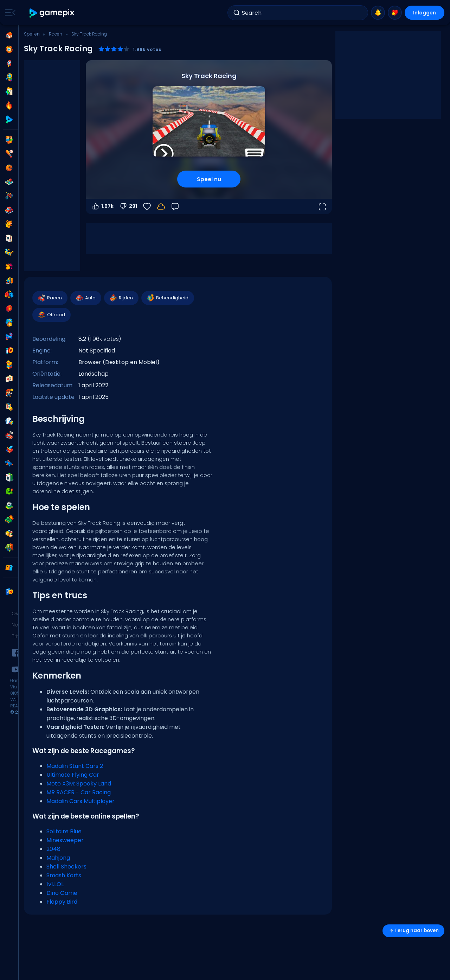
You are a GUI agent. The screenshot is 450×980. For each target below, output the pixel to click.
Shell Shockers (66, 867)
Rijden (121, 298)
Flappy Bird (62, 902)
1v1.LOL (55, 884)
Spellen (32, 34)
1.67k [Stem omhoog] (102, 206)
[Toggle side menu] (9, 13)
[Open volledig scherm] (322, 206)
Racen (56, 34)
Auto (85, 298)
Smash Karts (64, 875)
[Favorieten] (147, 206)
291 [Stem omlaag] (128, 206)
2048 (53, 849)
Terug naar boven (413, 931)
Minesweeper (65, 840)
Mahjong (58, 858)
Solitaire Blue (64, 831)
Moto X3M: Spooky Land (79, 784)
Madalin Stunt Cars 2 (75, 766)
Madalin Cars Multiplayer (81, 801)
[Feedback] (175, 206)
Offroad (51, 315)
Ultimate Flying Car (73, 775)
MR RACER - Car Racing (79, 792)
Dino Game (62, 893)
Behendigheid (167, 298)
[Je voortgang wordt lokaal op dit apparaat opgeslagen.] (161, 206)
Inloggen (425, 13)
